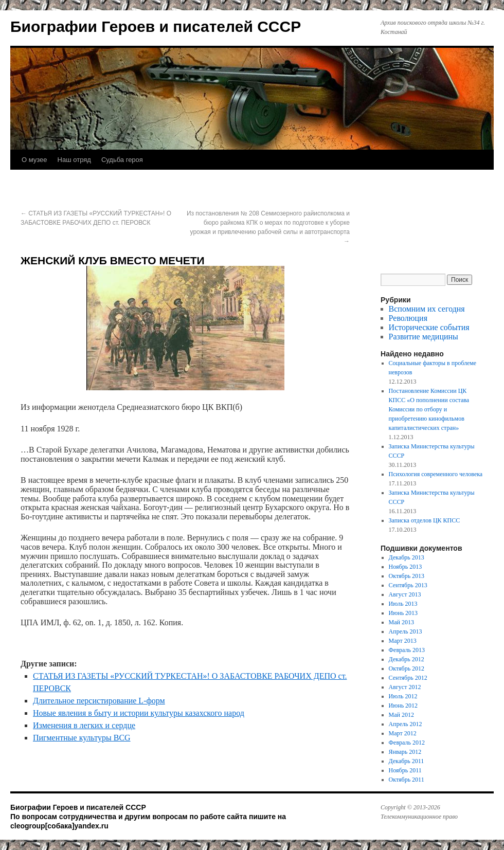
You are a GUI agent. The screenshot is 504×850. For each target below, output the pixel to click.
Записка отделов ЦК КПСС (425, 520)
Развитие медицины (424, 337)
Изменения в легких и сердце (84, 725)
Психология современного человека (436, 474)
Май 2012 (401, 715)
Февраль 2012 (407, 743)
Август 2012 (405, 687)
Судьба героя (122, 160)
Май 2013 (401, 622)
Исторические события (429, 327)
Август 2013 (405, 594)
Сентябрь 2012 (408, 678)
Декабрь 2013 (407, 557)
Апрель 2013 (406, 631)
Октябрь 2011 (407, 780)
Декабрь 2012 (407, 659)
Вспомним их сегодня (427, 309)
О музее (34, 160)
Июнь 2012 (403, 706)
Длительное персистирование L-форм (99, 701)
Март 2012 (403, 733)
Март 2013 (403, 641)
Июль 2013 (403, 604)
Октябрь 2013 (407, 576)
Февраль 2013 (407, 650)
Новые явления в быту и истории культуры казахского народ (139, 713)
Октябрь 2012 (407, 668)
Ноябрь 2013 (406, 567)
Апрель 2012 (406, 724)
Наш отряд (74, 160)
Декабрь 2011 (407, 761)
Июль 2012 (403, 696)
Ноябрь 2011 (405, 770)
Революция (408, 318)
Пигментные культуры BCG (82, 738)
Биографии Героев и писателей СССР (156, 26)
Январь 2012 (405, 752)
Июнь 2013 (403, 613)
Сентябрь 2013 (408, 585)
